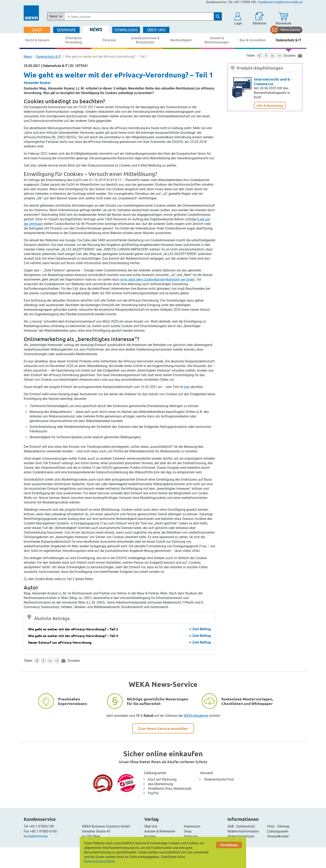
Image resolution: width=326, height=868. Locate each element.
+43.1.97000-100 (41, 826)
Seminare (191, 836)
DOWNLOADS (126, 30)
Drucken (74, 661)
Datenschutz (246, 826)
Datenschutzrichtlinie (99, 861)
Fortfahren (229, 845)
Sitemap (283, 826)
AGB (231, 826)
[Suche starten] (218, 16)
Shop (188, 831)
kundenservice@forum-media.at (280, 2)
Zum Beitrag (200, 629)
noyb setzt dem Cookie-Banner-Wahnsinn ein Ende (157, 279)
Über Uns (151, 826)
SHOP (37, 30)
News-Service (290, 30)
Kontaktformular (36, 836)
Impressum (192, 826)
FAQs (271, 826)
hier (187, 387)
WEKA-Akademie (196, 716)
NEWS (96, 30)
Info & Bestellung (270, 105)
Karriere (150, 836)
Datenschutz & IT (49, 57)
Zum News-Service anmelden (163, 728)
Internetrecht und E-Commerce (272, 81)
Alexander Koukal (37, 83)
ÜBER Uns (156, 30)
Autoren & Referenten (160, 831)
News (28, 57)
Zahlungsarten (155, 773)
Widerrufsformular (241, 836)
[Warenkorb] (283, 19)
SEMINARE (66, 30)
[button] (238, 19)
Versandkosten (278, 836)
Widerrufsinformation (243, 831)
